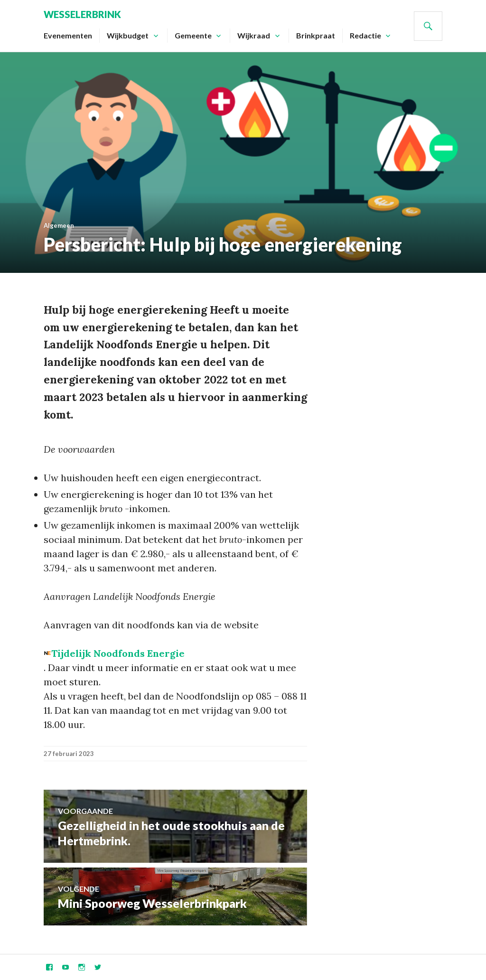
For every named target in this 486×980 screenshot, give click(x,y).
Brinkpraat (316, 35)
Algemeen (59, 225)
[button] (114, 653)
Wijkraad (254, 35)
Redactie (365, 35)
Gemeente (193, 35)
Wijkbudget (128, 35)
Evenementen (68, 35)
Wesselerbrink (82, 14)
